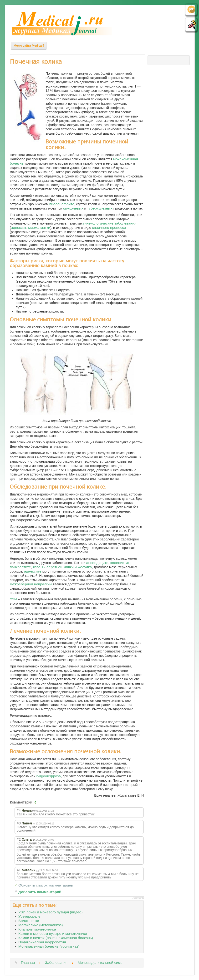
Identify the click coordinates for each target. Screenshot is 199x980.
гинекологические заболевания (110, 223)
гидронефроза (48, 776)
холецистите (121, 563)
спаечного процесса (109, 228)
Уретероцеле (29, 916)
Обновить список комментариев (46, 885)
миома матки (39, 228)
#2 (19, 839)
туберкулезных (100, 208)
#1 (19, 870)
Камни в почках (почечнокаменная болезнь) (56, 938)
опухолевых (73, 208)
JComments (138, 898)
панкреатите (20, 567)
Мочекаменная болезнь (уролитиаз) (49, 946)
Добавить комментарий (40, 892)
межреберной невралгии (31, 584)
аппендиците (97, 563)
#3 (19, 823)
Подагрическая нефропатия (42, 942)
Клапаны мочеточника (37, 929)
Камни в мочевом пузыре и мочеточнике (53, 933)
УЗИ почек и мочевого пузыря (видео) (50, 912)
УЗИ (13, 599)
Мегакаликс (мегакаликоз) (41, 925)
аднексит (19, 228)
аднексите (33, 571)
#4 (19, 810)
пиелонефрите (62, 204)
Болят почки (29, 921)
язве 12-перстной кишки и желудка (62, 567)
